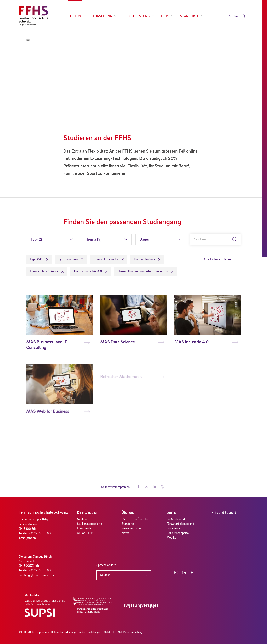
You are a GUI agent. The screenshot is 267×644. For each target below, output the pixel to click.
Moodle (171, 538)
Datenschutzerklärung (63, 632)
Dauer (144, 240)
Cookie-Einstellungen (90, 632)
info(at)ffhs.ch (27, 538)
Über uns (128, 513)
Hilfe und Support (224, 513)
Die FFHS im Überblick (136, 519)
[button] (139, 487)
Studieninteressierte (90, 524)
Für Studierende (176, 519)
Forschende (84, 529)
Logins (171, 513)
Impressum (43, 632)
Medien (82, 519)
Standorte (128, 524)
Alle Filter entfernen (219, 260)
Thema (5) (93, 240)
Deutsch (105, 575)
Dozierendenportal (178, 533)
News (125, 533)
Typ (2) (36, 240)
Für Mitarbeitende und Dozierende (180, 526)
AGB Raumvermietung (130, 632)
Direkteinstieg (87, 513)
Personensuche (131, 529)
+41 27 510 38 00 (40, 534)
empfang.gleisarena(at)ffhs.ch (37, 575)
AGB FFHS (109, 632)
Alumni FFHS (85, 533)
